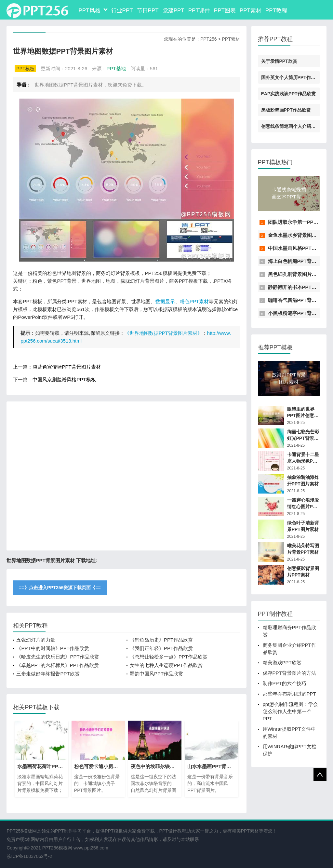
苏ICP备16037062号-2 (29, 856)
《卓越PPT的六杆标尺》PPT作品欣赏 (57, 665)
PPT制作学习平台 (73, 831)
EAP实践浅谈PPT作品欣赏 (288, 94)
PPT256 (209, 39)
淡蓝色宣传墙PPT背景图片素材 (67, 367)
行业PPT (122, 11)
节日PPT (148, 11)
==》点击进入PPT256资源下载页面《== (60, 588)
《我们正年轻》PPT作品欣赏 (161, 648)
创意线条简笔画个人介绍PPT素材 (295, 126)
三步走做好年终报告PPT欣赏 (48, 674)
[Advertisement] (126, 476)
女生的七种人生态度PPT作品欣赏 (166, 665)
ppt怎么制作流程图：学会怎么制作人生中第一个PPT (291, 711)
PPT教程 (276, 11)
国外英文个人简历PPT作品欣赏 (293, 77)
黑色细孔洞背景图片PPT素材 (300, 274)
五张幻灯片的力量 (36, 640)
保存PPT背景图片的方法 (289, 673)
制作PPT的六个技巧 (285, 683)
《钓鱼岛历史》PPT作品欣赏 (161, 640)
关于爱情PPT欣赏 (279, 61)
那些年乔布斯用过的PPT (289, 694)
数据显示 (165, 301)
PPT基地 (116, 68)
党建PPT (173, 11)
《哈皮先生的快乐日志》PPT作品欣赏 (58, 657)
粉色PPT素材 (194, 301)
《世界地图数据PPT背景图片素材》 (163, 333)
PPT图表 (225, 11)
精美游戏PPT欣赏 (282, 663)
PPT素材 (251, 11)
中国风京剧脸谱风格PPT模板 (64, 380)
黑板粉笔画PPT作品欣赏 (286, 110)
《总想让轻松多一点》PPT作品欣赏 (169, 657)
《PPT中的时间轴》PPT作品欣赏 (53, 648)
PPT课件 (199, 11)
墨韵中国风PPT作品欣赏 (156, 674)
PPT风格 (89, 11)
